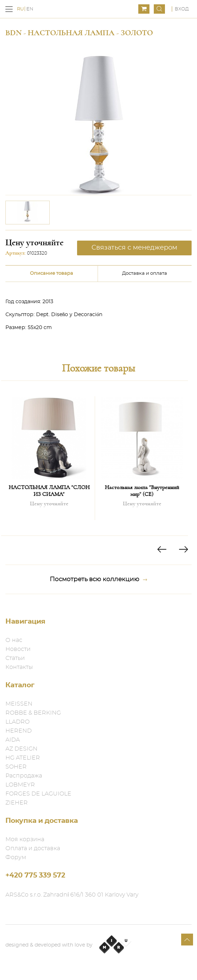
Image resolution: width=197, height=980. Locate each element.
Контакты (19, 667)
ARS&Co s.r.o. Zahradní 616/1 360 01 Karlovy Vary (72, 895)
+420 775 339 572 (35, 876)
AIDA (13, 740)
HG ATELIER (23, 758)
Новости (18, 649)
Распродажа (24, 776)
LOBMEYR (20, 785)
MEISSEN (19, 704)
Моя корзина (25, 839)
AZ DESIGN (21, 749)
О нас (14, 640)
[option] (28, 213)
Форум (16, 857)
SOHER (16, 767)
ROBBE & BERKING (33, 713)
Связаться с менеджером (134, 248)
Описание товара (52, 274)
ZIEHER (17, 803)
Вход (182, 9)
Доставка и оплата (145, 274)
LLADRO (17, 722)
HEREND (19, 731)
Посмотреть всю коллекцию (98, 579)
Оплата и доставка (33, 848)
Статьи (15, 658)
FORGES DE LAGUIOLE (38, 794)
